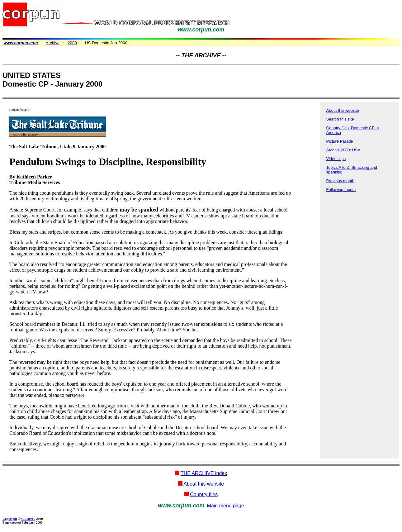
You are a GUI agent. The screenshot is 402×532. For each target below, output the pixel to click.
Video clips (336, 159)
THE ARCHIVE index (204, 473)
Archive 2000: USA (343, 150)
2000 (72, 43)
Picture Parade (340, 141)
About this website (343, 110)
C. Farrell (28, 519)
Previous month (340, 181)
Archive (53, 43)
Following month (341, 190)
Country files (204, 494)
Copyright (10, 519)
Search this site (340, 119)
